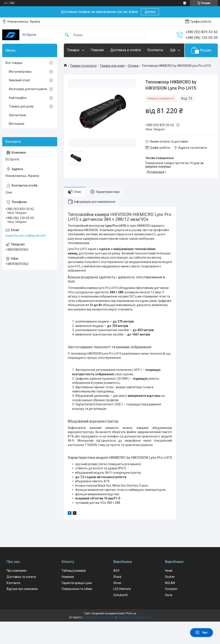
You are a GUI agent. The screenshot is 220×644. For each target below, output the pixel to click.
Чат (202, 633)
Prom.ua (131, 613)
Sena (169, 595)
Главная (97, 50)
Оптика (133, 66)
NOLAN (170, 583)
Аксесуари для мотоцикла (28, 89)
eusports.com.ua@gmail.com (26, 236)
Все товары (14, 63)
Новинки (68, 577)
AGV (116, 571)
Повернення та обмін (77, 589)
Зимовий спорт (20, 80)
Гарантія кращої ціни (77, 583)
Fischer (170, 577)
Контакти (13, 583)
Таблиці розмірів (74, 571)
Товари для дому (112, 66)
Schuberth (121, 595)
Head (169, 571)
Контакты (155, 50)
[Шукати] (67, 35)
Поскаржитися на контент (99, 617)
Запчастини (17, 115)
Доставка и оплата (126, 50)
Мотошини (16, 124)
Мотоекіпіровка (20, 72)
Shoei (117, 583)
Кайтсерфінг (18, 98)
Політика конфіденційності (134, 617)
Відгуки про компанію (22, 589)
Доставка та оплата (21, 577)
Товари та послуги (83, 66)
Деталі (150, 12)
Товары (73, 50)
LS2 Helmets (122, 589)
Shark (117, 577)
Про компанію (17, 571)
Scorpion (171, 589)
